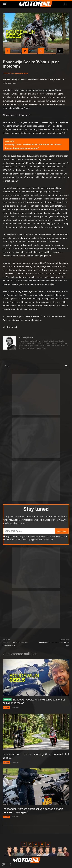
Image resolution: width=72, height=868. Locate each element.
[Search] (66, 366)
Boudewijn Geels (22, 73)
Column (6, 707)
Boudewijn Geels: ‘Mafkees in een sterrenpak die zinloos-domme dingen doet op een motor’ (33, 146)
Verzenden (62, 531)
